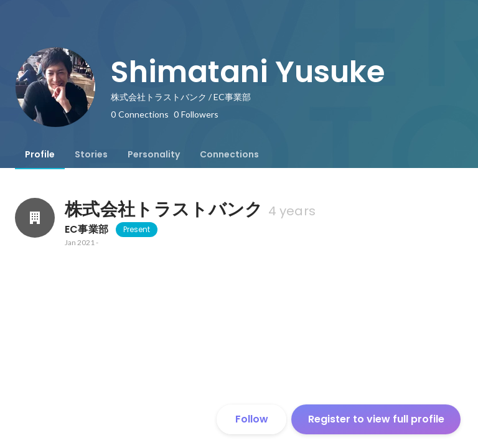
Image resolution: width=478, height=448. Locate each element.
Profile (40, 154)
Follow (252, 419)
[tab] (40, 154)
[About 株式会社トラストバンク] (35, 218)
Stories (91, 154)
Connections (229, 154)
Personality (154, 154)
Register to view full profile (376, 419)
